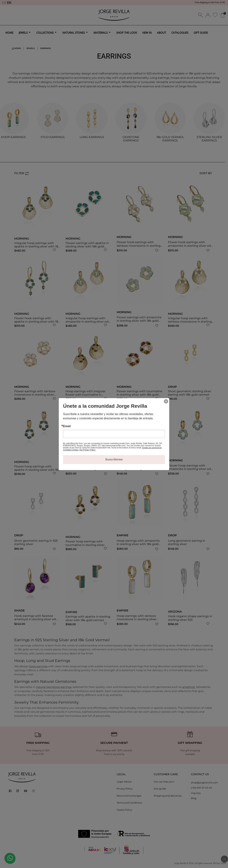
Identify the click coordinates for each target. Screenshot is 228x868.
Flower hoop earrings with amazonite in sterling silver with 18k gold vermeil (191, 469)
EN (9, 3)
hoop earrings (38, 666)
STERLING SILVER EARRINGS (209, 139)
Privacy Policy (125, 789)
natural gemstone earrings (54, 687)
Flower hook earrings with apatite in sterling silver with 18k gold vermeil (37, 322)
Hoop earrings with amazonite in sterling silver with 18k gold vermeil (138, 544)
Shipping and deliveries (168, 796)
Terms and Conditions (129, 803)
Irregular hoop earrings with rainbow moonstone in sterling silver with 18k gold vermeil (190, 322)
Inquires (196, 793)
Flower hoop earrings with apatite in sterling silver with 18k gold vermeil (37, 470)
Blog (194, 798)
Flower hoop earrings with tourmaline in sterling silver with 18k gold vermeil (85, 545)
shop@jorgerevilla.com (204, 783)
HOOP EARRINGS (13, 137)
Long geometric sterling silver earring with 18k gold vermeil (138, 467)
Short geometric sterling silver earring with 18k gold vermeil (190, 393)
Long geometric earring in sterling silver (187, 542)
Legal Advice (124, 782)
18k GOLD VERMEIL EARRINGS (170, 139)
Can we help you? (164, 782)
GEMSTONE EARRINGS (131, 139)
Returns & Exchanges (129, 796)
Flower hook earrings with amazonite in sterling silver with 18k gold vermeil (191, 246)
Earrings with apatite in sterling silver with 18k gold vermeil (88, 618)
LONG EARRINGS (92, 137)
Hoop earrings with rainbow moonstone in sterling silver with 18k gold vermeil (137, 619)
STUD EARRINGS (53, 137)
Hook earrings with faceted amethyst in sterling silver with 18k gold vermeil (36, 619)
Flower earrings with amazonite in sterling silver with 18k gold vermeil (139, 321)
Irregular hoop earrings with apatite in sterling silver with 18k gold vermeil (37, 246)
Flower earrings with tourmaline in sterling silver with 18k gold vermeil (139, 395)
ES (4, 3)
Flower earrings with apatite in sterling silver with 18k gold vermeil (87, 246)
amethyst (189, 687)
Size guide (160, 789)
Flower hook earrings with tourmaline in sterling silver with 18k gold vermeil (85, 469)
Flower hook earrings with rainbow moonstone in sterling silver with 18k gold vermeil (139, 246)
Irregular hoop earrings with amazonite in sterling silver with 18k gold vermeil (88, 322)
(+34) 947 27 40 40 (201, 788)
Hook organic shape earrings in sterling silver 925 (190, 618)
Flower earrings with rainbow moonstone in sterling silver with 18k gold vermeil (35, 395)
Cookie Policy (124, 810)
